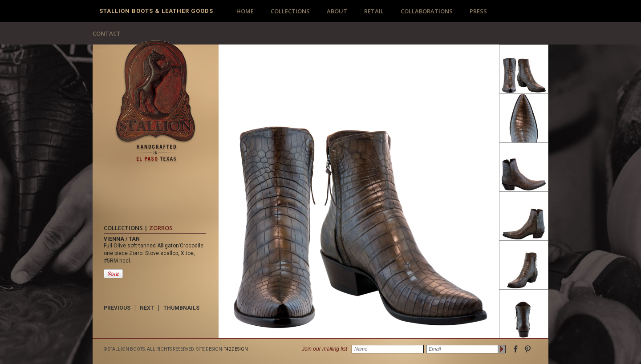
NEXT (147, 308)
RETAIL (374, 11)
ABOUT (337, 11)
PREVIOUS (117, 308)
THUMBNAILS (181, 308)
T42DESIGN (236, 349)
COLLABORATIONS (427, 11)
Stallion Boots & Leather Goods (156, 11)
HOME (245, 11)
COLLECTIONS (290, 11)
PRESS (478, 11)
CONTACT (107, 33)
